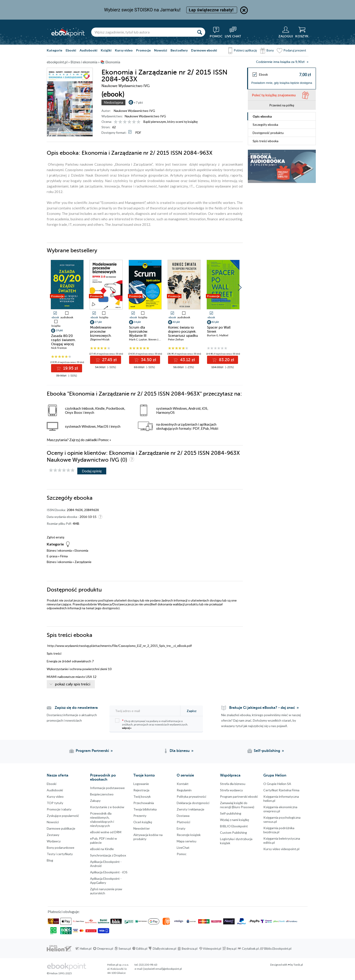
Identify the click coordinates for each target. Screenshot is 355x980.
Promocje (143, 50)
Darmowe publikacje (61, 828)
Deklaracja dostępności (193, 803)
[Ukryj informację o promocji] (244, 10)
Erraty (181, 828)
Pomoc (104, 440)
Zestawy (53, 835)
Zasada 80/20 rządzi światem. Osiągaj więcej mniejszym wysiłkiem (63, 344)
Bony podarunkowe (61, 848)
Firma (64, 556)
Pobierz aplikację (245, 50)
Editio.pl (142, 949)
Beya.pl (232, 949)
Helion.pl (86, 949)
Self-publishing (231, 813)
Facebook (5, 880)
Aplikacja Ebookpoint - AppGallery (106, 881)
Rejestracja (141, 790)
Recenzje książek (189, 835)
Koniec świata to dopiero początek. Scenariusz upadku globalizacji (183, 334)
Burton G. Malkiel (218, 335)
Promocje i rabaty (59, 809)
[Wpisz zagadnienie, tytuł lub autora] (143, 32)
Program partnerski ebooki (239, 796)
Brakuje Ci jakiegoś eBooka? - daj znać (262, 708)
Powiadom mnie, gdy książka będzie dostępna (282, 83)
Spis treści (266, 141)
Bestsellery (179, 50)
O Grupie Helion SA (277, 784)
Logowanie (141, 784)
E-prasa (52, 556)
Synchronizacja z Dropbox (108, 855)
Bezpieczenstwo (102, 794)
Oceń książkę (143, 822)
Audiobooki (88, 50)
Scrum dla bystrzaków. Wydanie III (139, 332)
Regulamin (184, 790)
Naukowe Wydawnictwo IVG (134, 111)
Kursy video (124, 50)
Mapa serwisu (187, 841)
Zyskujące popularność (63, 816)
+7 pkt (138, 102)
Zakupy (95, 801)
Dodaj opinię (92, 471)
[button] (240, 288)
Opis (262, 116)
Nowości (161, 50)
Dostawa (183, 816)
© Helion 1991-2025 (59, 973)
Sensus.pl (125, 949)
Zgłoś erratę (56, 537)
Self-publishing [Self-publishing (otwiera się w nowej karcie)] (267, 751)
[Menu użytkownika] (286, 32)
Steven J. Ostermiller (161, 339)
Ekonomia (81, 550)
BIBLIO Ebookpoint (234, 826)
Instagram (5, 898)
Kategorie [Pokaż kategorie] (54, 50)
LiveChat (183, 848)
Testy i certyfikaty (60, 854)
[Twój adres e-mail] (145, 711)
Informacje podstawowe (107, 788)
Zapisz (192, 711)
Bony (270, 50)
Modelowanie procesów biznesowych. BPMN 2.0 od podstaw (101, 336)
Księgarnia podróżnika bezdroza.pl (279, 830)
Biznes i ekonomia (59, 550)
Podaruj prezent (295, 50)
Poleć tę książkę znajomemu (274, 95)
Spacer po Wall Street (219, 329)
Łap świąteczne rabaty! (212, 10)
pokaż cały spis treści (73, 684)
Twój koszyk (142, 796)
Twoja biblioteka (145, 809)
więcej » (127, 728)
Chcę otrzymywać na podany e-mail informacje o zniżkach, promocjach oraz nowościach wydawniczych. (152, 724)
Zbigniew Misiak (100, 339)
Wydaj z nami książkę (235, 820)
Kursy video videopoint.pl (281, 849)
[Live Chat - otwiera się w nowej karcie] (233, 32)
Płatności (183, 822)
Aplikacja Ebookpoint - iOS (109, 872)
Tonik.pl (298, 965)
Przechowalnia (144, 803)
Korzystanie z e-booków (107, 807)
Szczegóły (265, 125)
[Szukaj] (200, 32)
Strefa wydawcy (231, 790)
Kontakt (183, 784)
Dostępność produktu (268, 133)
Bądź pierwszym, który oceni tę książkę (171, 122)
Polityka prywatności (191, 796)
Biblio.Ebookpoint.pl (278, 949)
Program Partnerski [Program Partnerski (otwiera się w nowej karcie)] (92, 751)
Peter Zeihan (176, 339)
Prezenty (140, 816)
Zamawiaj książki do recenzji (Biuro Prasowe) (237, 805)
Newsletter (142, 828)
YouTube (5, 907)
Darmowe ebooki (204, 50)
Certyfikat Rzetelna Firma (281, 790)
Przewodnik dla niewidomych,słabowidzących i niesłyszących (102, 819)
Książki (106, 50)
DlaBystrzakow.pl (165, 949)
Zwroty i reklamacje (190, 809)
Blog (50, 860)
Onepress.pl (105, 949)
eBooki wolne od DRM (106, 832)
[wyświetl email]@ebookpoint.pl (163, 969)
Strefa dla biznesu (233, 784)
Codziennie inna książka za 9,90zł (280, 62)
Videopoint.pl (212, 949)
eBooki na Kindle (102, 849)
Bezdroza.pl (190, 949)
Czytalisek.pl (250, 949)
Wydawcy (54, 841)
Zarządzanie (83, 562)
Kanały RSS (5, 930)
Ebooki (71, 50)
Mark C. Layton (138, 339)
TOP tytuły (55, 803)
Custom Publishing (233, 832)
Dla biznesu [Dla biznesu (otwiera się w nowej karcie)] (180, 751)
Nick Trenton (59, 348)
